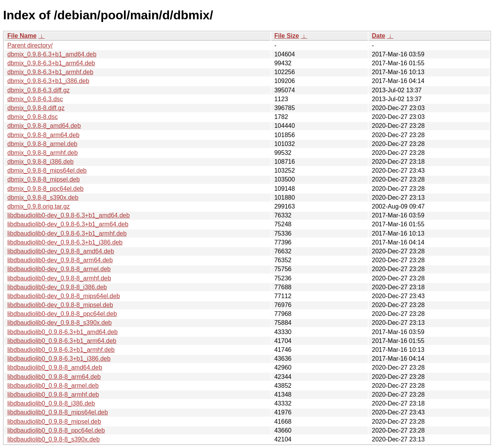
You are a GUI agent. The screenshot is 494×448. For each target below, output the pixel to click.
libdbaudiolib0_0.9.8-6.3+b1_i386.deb (59, 359)
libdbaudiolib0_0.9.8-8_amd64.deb (55, 367)
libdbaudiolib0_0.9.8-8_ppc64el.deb (56, 430)
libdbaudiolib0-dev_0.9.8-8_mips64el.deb (64, 296)
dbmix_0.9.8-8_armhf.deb (42, 153)
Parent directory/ (30, 45)
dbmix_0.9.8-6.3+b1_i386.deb (48, 81)
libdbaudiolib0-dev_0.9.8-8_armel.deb (59, 269)
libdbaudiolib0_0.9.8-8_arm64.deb (54, 377)
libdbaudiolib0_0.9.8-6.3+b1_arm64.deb (62, 341)
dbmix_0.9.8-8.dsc (33, 117)
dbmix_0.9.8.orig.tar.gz (39, 206)
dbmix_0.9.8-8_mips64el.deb (47, 171)
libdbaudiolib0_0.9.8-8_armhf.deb (53, 395)
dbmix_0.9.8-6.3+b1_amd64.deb (52, 54)
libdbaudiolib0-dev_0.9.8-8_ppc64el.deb (62, 314)
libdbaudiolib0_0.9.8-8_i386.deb (51, 403)
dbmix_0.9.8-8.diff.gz (36, 108)
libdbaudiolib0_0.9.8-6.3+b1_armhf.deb (61, 350)
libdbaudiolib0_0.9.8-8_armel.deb (53, 386)
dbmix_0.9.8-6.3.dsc (35, 99)
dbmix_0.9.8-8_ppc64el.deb (45, 189)
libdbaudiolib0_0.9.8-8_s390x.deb (53, 439)
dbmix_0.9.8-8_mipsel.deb (44, 179)
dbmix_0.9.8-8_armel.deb (42, 144)
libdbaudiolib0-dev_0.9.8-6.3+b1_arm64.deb (68, 224)
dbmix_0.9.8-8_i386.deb (41, 162)
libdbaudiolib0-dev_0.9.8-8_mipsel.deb (60, 305)
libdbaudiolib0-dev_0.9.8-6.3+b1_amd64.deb (69, 215)
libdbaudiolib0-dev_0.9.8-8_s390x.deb (59, 323)
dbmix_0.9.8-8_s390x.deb (43, 198)
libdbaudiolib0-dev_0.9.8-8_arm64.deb (60, 260)
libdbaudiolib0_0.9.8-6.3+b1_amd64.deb (63, 332)
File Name (22, 36)
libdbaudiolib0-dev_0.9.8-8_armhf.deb (59, 278)
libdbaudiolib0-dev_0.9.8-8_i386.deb (57, 287)
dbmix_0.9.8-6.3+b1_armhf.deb (50, 72)
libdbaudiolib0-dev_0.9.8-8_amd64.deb (61, 251)
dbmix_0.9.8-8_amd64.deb (44, 126)
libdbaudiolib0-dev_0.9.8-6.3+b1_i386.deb (65, 242)
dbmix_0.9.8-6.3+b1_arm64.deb (51, 63)
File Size (287, 36)
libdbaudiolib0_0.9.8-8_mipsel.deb (54, 422)
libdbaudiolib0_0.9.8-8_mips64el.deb (58, 412)
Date (378, 36)
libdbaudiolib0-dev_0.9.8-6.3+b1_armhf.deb (67, 233)
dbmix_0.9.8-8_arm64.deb (43, 135)
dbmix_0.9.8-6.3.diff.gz (39, 90)
